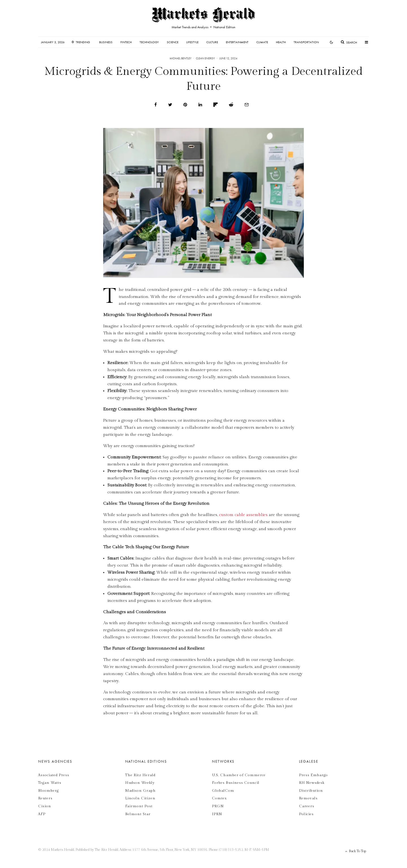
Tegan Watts (50, 783)
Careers (307, 806)
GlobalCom (223, 791)
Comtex (219, 798)
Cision (45, 806)
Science (173, 42)
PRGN (218, 806)
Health (281, 42)
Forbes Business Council (236, 783)
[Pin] (185, 105)
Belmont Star (138, 814)
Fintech (126, 42)
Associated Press (54, 775)
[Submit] (231, 105)
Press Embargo (313, 775)
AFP (42, 814)
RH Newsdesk (312, 783)
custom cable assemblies (243, 515)
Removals (308, 798)
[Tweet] (170, 105)
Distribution (311, 791)
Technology (149, 42)
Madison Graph (140, 791)
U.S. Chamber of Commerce (239, 775)
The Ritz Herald (140, 775)
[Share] (156, 105)
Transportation (306, 42)
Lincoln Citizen (140, 798)
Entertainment (237, 42)
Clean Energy (205, 58)
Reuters (45, 798)
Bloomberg (48, 791)
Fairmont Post (139, 806)
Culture (212, 42)
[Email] (247, 105)
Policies (306, 814)
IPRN (217, 814)
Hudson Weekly (140, 783)
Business (106, 42)
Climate (262, 42)
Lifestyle (192, 42)
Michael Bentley (180, 58)
